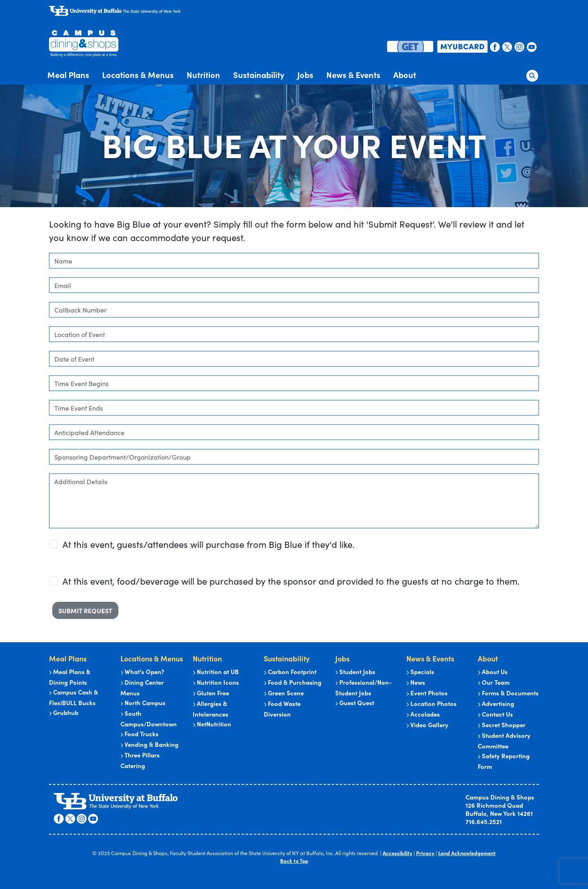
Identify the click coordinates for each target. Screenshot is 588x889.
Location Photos (431, 703)
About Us (493, 671)
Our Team (494, 682)
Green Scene (284, 693)
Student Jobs (355, 671)
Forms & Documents (508, 693)
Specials (420, 671)
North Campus (143, 702)
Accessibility (398, 853)
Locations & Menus (138, 74)
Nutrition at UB (216, 671)
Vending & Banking (149, 744)
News (416, 682)
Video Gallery (427, 725)
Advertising (496, 703)
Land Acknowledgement (467, 853)
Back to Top (294, 860)
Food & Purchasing (293, 682)
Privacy (425, 853)
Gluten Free (211, 693)
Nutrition (203, 74)
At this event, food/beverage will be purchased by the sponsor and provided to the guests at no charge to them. (291, 581)
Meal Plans (68, 74)
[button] (532, 74)
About (405, 74)
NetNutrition (212, 724)
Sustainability (259, 74)
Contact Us (495, 714)
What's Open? (142, 671)
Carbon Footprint (290, 671)
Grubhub (64, 712)
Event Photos (427, 693)
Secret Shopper (502, 725)
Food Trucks (139, 734)
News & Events (353, 74)
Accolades (423, 714)
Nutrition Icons (216, 682)
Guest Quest (355, 702)
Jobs (305, 74)
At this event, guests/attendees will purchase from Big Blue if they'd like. (208, 544)
